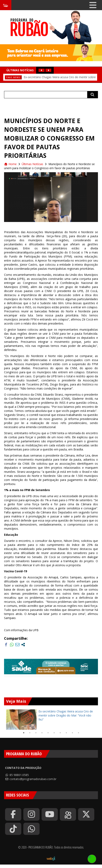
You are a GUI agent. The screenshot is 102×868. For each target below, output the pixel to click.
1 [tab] (24, 733)
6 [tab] (54, 733)
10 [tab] (78, 733)
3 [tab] (36, 733)
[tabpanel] (51, 720)
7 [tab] (60, 733)
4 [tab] (42, 733)
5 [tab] (48, 733)
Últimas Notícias (32, 164)
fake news (13, 77)
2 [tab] (30, 733)
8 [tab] (66, 733)
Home (10, 164)
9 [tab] (72, 733)
